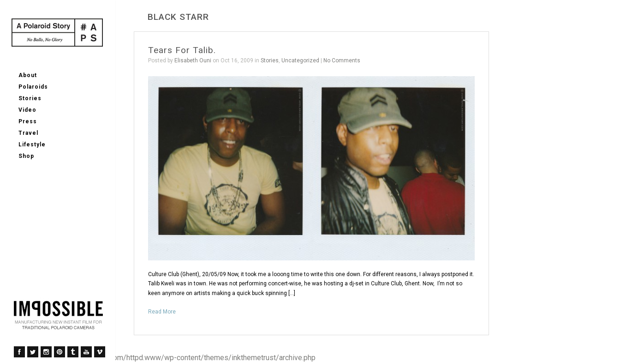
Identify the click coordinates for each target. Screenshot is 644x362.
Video (27, 110)
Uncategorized (300, 60)
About (28, 75)
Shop (26, 156)
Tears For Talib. (182, 50)
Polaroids (33, 87)
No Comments (342, 60)
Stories (30, 98)
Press (28, 121)
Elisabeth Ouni (193, 60)
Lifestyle (32, 145)
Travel (28, 133)
